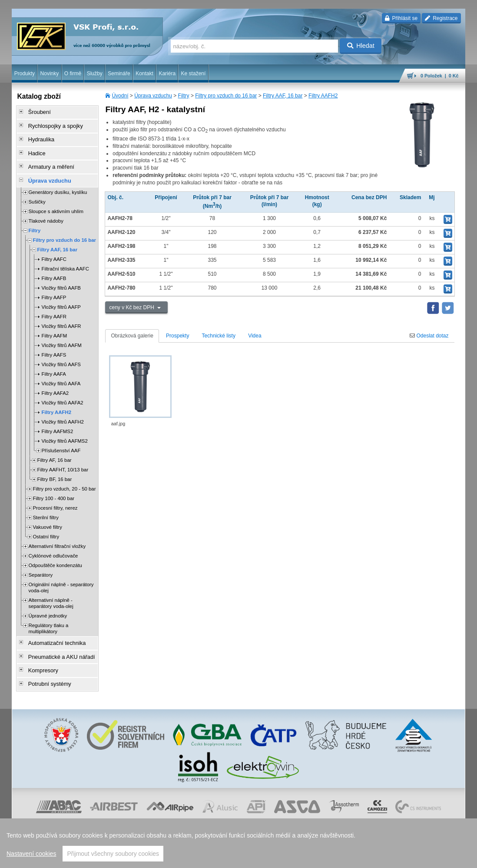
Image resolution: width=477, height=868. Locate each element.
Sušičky (37, 193)
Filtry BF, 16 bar (54, 471)
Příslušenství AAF (61, 442)
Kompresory (40, 658)
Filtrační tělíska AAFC (65, 260)
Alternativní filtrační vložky (57, 537)
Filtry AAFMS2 (57, 423)
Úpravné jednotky (48, 607)
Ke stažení (194, 73)
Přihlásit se (401, 18)
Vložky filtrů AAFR (61, 317)
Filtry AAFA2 (55, 384)
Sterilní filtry (46, 509)
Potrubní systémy (46, 670)
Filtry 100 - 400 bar (53, 490)
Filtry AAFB (54, 270)
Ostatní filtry (46, 528)
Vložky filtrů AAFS (61, 356)
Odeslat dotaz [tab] (429, 336)
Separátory (40, 566)
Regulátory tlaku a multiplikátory (48, 620)
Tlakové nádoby (46, 212)
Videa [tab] (255, 336)
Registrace (441, 18)
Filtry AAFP (54, 289)
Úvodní (120, 96)
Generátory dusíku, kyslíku (58, 184)
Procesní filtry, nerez (55, 499)
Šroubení (36, 112)
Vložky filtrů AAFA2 (62, 394)
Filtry (184, 96)
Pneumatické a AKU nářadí (57, 646)
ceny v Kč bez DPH (132, 307)
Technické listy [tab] (219, 336)
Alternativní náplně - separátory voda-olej (51, 594)
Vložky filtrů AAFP (61, 298)
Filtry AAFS (54, 346)
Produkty (25, 73)
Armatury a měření (47, 160)
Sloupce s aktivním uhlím (56, 203)
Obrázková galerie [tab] (132, 336)
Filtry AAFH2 (323, 96)
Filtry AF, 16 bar (54, 451)
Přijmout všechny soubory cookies (113, 854)
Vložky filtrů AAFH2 (62, 413)
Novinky (50, 73)
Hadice (34, 148)
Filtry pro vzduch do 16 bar (226, 96)
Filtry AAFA (53, 365)
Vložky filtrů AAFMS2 (64, 432)
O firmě (73, 73)
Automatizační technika (53, 634)
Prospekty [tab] (177, 336)
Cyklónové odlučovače (53, 547)
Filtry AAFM (54, 327)
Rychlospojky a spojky (51, 124)
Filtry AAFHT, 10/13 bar (63, 461)
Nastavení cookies (31, 854)
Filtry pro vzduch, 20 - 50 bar (64, 480)
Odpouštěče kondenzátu (55, 557)
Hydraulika (38, 136)
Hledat (361, 46)
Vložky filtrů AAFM (61, 337)
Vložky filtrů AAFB (61, 279)
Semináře (119, 73)
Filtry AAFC (54, 250)
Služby (95, 73)
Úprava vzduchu (153, 96)
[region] (238, 843)
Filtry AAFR (54, 308)
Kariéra (167, 73)
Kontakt (144, 73)
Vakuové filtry (47, 518)
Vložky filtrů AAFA (61, 375)
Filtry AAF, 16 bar (283, 96)
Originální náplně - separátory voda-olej (61, 579)
